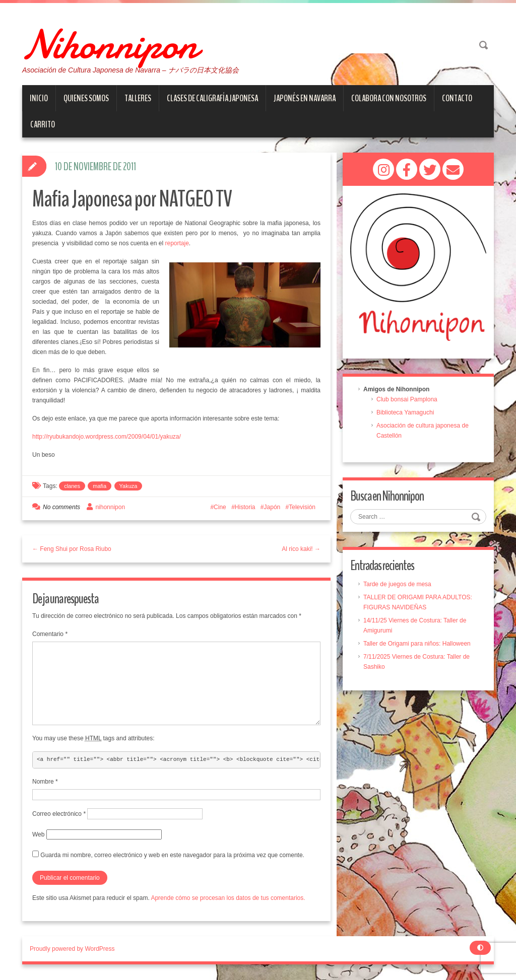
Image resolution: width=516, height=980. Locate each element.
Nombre (45, 782)
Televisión (302, 508)
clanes (72, 486)
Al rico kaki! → (301, 549)
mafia (100, 486)
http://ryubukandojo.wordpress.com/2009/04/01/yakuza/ (107, 437)
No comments (61, 508)
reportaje (177, 244)
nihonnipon (110, 508)
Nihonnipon (121, 43)
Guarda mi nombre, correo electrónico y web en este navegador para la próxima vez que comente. (172, 856)
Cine (220, 508)
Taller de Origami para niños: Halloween (417, 644)
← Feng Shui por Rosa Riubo (72, 549)
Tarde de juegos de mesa (397, 585)
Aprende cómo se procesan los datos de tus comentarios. (228, 898)
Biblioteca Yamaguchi (405, 413)
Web (38, 835)
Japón (272, 508)
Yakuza (128, 486)
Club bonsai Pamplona (407, 400)
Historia (245, 508)
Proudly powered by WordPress (72, 949)
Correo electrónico (59, 814)
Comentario (50, 635)
